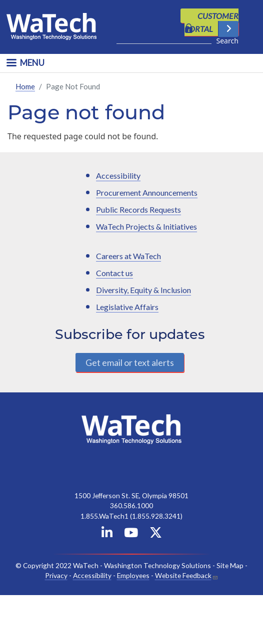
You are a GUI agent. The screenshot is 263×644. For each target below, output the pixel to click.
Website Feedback (183, 575)
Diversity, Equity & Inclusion (143, 290)
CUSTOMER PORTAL (211, 22)
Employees (133, 575)
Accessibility (118, 175)
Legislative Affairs (127, 307)
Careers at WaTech (128, 256)
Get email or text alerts (130, 362)
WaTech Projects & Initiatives (146, 226)
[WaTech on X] (156, 534)
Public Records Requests (138, 209)
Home (25, 86)
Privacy (56, 575)
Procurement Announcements (147, 192)
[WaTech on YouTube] (131, 534)
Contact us (114, 273)
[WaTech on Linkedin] (107, 534)
